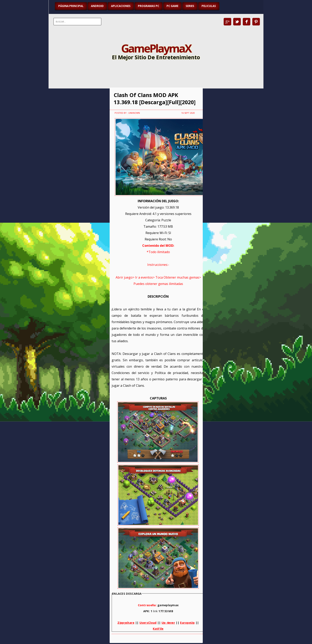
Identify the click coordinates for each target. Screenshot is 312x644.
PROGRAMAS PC (149, 6)
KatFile (158, 628)
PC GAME (172, 6)
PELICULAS (209, 6)
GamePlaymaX (156, 48)
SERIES (190, 6)
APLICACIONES (121, 6)
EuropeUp (187, 623)
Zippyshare (126, 623)
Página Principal (71, 6)
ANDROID (97, 6)
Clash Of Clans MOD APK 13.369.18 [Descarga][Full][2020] (155, 99)
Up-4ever (168, 623)
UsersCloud (148, 623)
